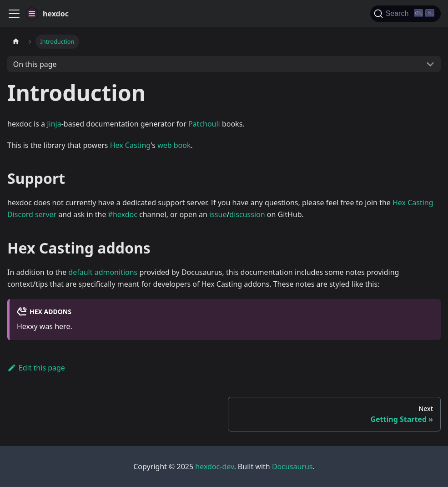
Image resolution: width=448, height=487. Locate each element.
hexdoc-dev (214, 467)
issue (218, 214)
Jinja (54, 124)
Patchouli (204, 124)
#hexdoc (123, 214)
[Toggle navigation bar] (14, 14)
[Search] (405, 14)
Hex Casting (131, 145)
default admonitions (103, 272)
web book (174, 145)
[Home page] (16, 42)
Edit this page (36, 368)
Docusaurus (292, 467)
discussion (247, 214)
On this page (35, 64)
